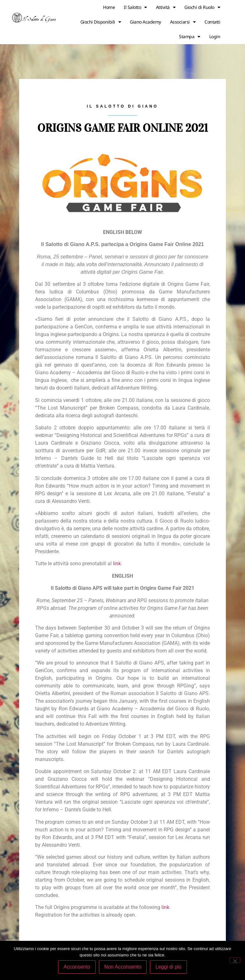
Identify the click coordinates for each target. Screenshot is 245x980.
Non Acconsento (123, 967)
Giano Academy (145, 22)
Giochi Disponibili (101, 22)
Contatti (212, 22)
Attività (166, 7)
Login (215, 36)
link (117, 564)
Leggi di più (168, 967)
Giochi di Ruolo (202, 7)
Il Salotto (135, 7)
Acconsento (77, 967)
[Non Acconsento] (235, 960)
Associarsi (183, 22)
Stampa (190, 37)
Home (109, 7)
